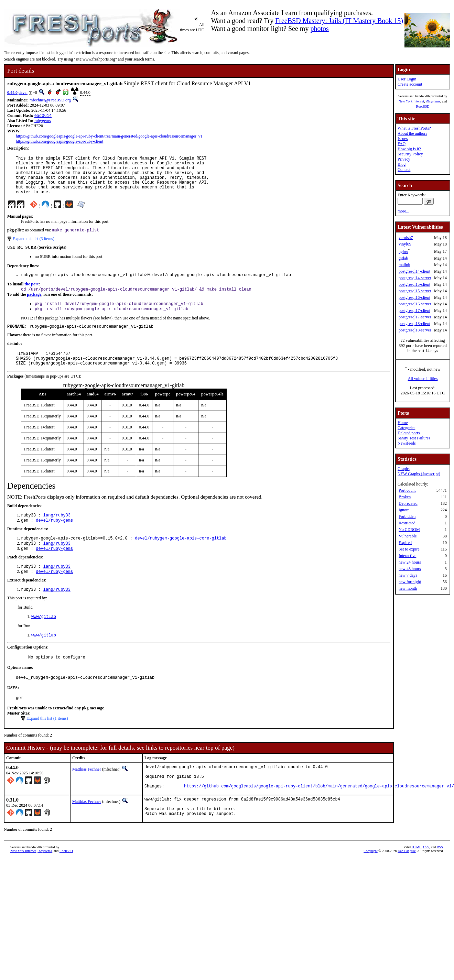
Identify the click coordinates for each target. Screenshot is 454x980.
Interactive (407, 556)
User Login (407, 79)
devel (23, 92)
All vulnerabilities (423, 379)
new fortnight (410, 582)
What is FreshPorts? (414, 128)
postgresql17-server (415, 317)
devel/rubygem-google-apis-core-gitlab (181, 557)
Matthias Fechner (87, 796)
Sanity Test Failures (414, 438)
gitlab (403, 258)
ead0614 (43, 116)
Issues (403, 139)
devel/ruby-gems (54, 538)
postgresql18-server (415, 330)
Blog (402, 164)
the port (31, 295)
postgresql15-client (414, 284)
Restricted (407, 523)
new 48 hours (410, 569)
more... (403, 211)
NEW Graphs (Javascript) (419, 474)
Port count (407, 490)
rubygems (42, 121)
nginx (403, 252)
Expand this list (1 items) (47, 745)
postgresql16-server (415, 304)
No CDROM (409, 530)
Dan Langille (407, 887)
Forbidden (407, 516)
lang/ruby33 (57, 532)
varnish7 (406, 238)
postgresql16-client (414, 297)
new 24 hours (410, 562)
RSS (440, 883)
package (34, 306)
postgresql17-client (414, 311)
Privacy (404, 159)
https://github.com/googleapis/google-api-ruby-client (60, 142)
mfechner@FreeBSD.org (50, 100)
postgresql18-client (414, 324)
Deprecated (408, 503)
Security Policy (410, 154)
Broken (405, 497)
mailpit (404, 265)
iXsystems (433, 101)
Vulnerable (408, 536)
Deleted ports (409, 433)
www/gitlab (44, 639)
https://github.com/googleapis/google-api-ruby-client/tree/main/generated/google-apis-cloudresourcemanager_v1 (109, 137)
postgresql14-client (414, 271)
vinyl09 (405, 244)
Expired (405, 543)
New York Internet (411, 101)
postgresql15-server (415, 291)
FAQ (402, 144)
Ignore (404, 510)
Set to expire (409, 549)
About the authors (412, 133)
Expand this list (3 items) (34, 248)
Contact (404, 170)
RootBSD (423, 106)
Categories (406, 428)
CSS (426, 883)
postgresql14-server (415, 278)
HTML (417, 883)
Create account (410, 84)
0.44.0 (12, 92)
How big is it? (409, 149)
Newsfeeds (407, 443)
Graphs (404, 469)
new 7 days (408, 575)
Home (403, 423)
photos (319, 29)
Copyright (371, 887)
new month (408, 588)
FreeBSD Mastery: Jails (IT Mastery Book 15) (339, 21)
